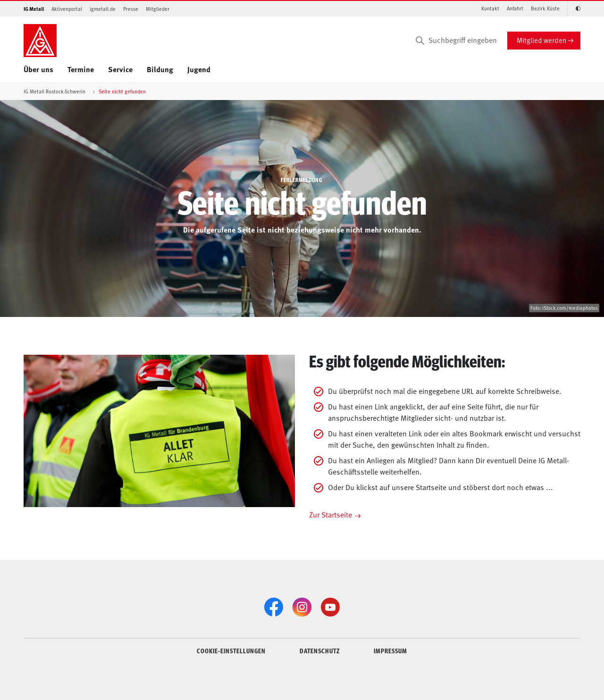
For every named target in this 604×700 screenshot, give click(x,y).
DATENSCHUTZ (320, 650)
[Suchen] (420, 41)
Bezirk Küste (545, 8)
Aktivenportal (67, 9)
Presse (131, 9)
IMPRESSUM (390, 650)
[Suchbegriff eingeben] (455, 41)
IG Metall (34, 9)
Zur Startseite (331, 514)
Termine (81, 69)
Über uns (38, 69)
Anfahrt (515, 8)
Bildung (160, 69)
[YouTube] (330, 607)
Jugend (199, 69)
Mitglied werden (541, 40)
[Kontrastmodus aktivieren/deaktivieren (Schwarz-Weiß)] (574, 9)
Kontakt (490, 8)
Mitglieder (158, 9)
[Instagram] (302, 607)
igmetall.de (103, 9)
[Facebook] (274, 607)
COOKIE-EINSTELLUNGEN (231, 650)
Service (120, 69)
